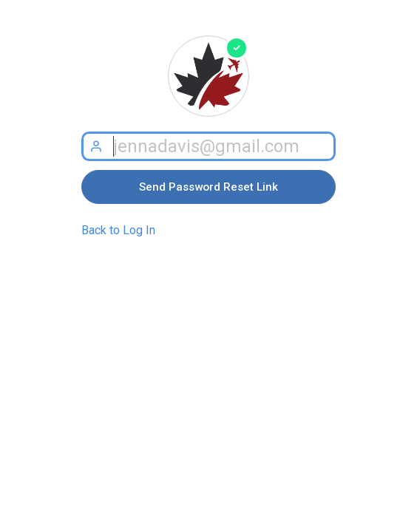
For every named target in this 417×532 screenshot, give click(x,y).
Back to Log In (118, 230)
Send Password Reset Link (208, 187)
